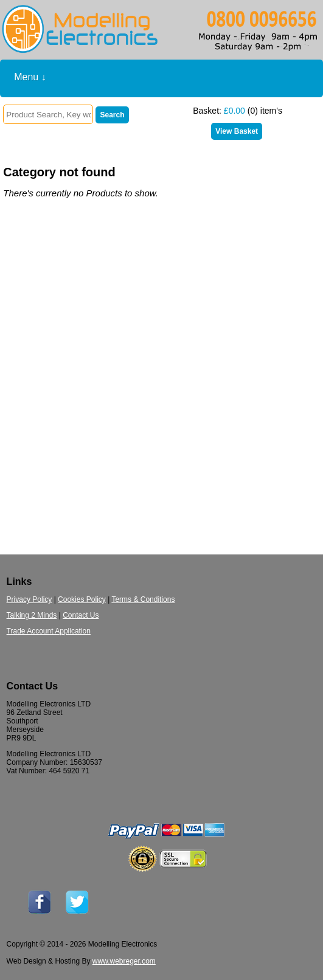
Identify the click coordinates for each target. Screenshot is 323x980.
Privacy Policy (30, 599)
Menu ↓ (30, 77)
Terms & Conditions (143, 599)
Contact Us (81, 615)
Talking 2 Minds (32, 615)
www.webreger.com (124, 961)
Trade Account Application (49, 631)
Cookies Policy (82, 599)
